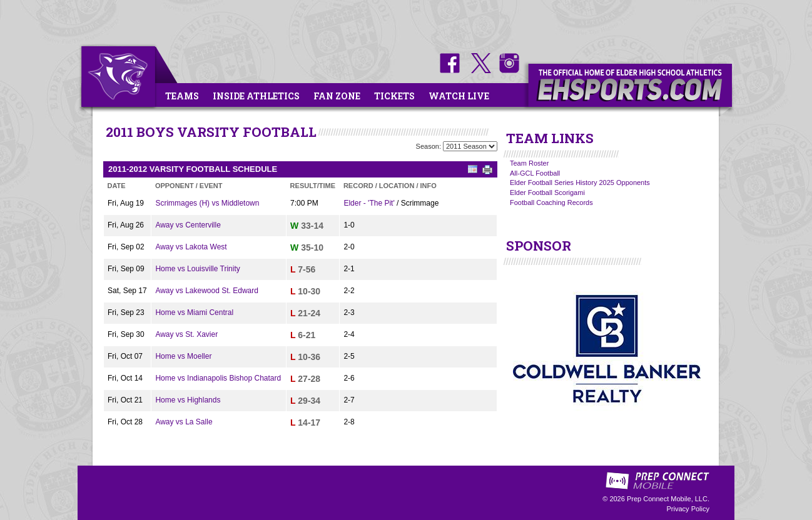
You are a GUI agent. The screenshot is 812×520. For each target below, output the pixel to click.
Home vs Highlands (188, 400)
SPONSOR (539, 246)
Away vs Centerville (188, 225)
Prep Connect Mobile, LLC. (668, 499)
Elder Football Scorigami (547, 192)
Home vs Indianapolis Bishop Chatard (218, 378)
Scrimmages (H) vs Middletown (207, 203)
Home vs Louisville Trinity (197, 269)
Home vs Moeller (183, 356)
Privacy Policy (688, 509)
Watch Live (459, 96)
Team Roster (529, 163)
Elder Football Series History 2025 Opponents (580, 182)
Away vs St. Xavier (186, 334)
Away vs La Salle (184, 422)
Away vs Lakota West (191, 247)
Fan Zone (337, 96)
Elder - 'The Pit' (369, 203)
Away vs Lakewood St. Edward (207, 291)
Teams (182, 96)
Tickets (394, 96)
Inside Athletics (256, 96)
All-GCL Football (535, 173)
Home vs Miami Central (194, 312)
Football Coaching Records (551, 202)
